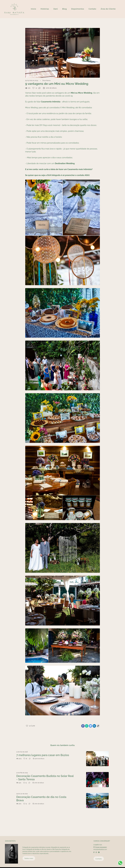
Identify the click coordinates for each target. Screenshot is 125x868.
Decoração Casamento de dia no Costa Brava (41, 799)
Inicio (34, 9)
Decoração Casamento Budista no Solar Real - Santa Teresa (45, 778)
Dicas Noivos (46, 80)
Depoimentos (78, 9)
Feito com (62, 866)
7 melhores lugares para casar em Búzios (43, 755)
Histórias (45, 9)
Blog (64, 9)
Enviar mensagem (101, 845)
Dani (56, 9)
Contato (92, 9)
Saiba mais (29, 856)
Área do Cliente (108, 9)
